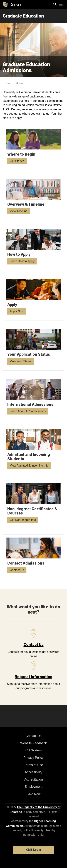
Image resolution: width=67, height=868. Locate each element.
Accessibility (33, 772)
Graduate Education (23, 16)
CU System (33, 750)
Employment (33, 787)
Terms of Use (33, 765)
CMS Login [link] (33, 850)
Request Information (33, 677)
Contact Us (34, 645)
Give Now (33, 794)
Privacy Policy (33, 758)
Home (20, 83)
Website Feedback (33, 743)
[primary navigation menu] (61, 4)
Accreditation (33, 779)
